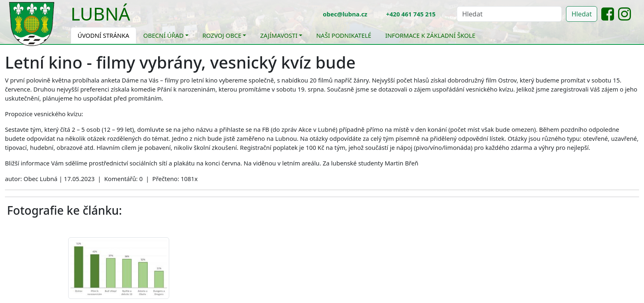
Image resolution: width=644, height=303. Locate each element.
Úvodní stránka (103, 35)
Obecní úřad (163, 35)
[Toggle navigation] (136, 19)
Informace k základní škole (430, 35)
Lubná (100, 14)
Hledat (582, 14)
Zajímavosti (279, 35)
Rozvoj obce (222, 35)
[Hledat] (509, 14)
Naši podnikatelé (344, 35)
